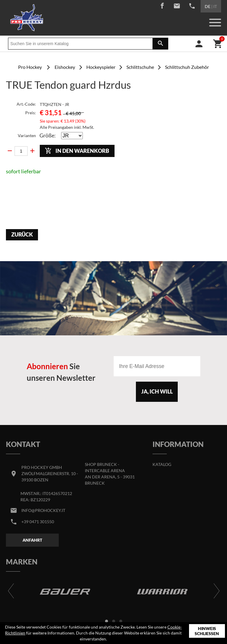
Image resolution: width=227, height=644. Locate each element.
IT (215, 6)
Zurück (22, 235)
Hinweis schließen (207, 631)
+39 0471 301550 (38, 522)
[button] (107, 621)
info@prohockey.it (43, 510)
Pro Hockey (30, 67)
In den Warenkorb (77, 151)
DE (208, 6)
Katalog (162, 464)
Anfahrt (32, 540)
